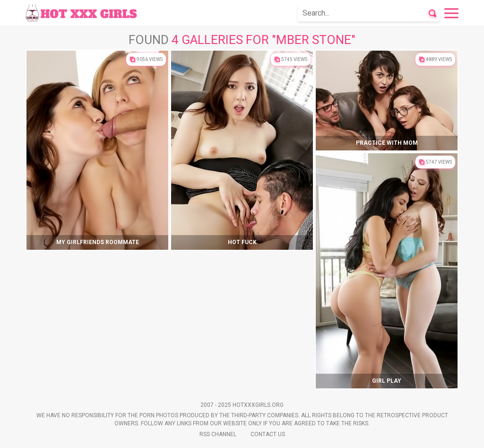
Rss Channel (218, 434)
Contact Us (268, 434)
